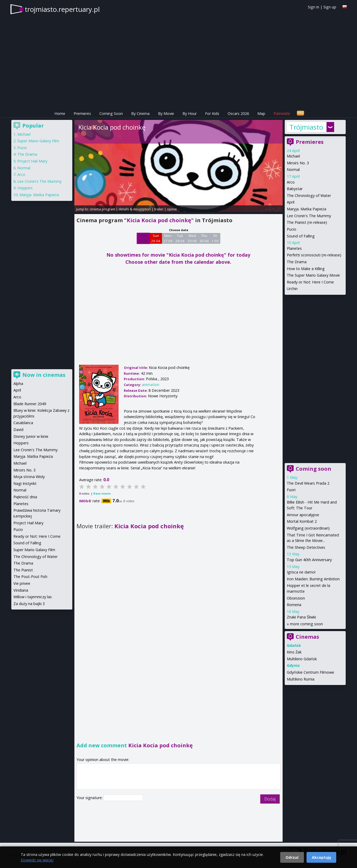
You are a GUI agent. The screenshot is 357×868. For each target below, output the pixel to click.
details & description (135, 209)
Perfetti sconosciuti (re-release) (314, 255)
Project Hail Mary (32, 161)
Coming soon (313, 469)
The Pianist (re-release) (307, 222)
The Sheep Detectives (306, 547)
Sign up (330, 7)
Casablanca (23, 423)
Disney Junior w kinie (31, 436)
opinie (172, 209)
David (18, 430)
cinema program (102, 209)
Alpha (18, 384)
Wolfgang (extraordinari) (308, 528)
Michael (293, 156)
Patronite (282, 113)
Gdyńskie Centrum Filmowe (310, 672)
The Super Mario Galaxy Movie (313, 275)
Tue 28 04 (180, 238)
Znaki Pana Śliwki (301, 617)
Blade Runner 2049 (30, 404)
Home (60, 113)
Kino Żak (294, 652)
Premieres (82, 113)
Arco (291, 182)
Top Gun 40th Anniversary (309, 560)
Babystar (295, 189)
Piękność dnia (25, 497)
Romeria (294, 605)
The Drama (297, 262)
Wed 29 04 (192, 238)
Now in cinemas (44, 375)
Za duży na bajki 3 (29, 604)
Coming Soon (111, 113)
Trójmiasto (306, 127)
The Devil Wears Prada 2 (308, 483)
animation (151, 385)
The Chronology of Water (309, 196)
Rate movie (102, 493)
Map (261, 113)
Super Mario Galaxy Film (38, 141)
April (291, 202)
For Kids (212, 113)
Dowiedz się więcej (37, 860)
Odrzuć (292, 857)
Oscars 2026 (238, 113)
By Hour (190, 113)
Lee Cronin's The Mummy (309, 216)
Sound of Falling (301, 236)
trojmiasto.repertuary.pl (62, 9)
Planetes (294, 248)
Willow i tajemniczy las (33, 597)
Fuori (291, 490)
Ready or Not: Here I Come (310, 282)
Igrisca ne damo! (301, 572)
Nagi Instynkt (25, 483)
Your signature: (90, 798)
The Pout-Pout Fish (30, 577)
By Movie (166, 113)
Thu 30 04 (204, 238)
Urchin (292, 289)
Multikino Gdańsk (302, 659)
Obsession (296, 598)
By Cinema (140, 113)
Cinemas (307, 637)
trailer (159, 209)
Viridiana (21, 590)
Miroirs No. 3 (298, 163)
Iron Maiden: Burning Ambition (313, 579)
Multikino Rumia (301, 679)
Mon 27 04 (168, 238)
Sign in (313, 7)
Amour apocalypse (303, 515)
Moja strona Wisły (29, 477)
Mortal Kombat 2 (302, 521)
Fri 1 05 (215, 238)
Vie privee (22, 583)
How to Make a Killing (306, 269)
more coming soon (306, 624)
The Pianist (23, 570)
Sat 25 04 (143, 238)
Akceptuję (321, 857)
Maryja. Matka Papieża (307, 209)
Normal (293, 169)
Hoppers (25, 188)
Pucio (292, 229)
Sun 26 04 (156, 238)
